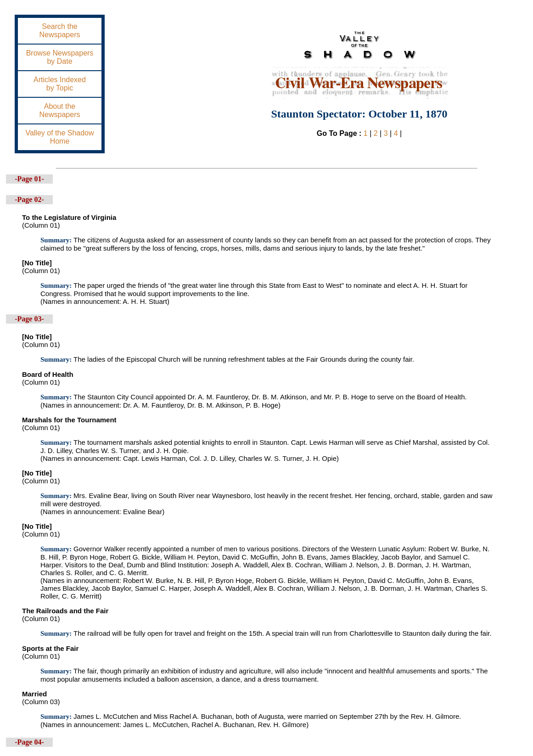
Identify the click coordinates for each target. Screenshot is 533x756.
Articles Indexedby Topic (60, 84)
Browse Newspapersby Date (60, 57)
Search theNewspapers (60, 31)
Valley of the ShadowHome (59, 137)
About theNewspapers (60, 110)
